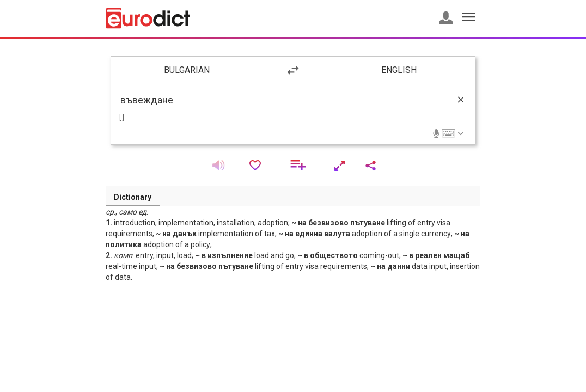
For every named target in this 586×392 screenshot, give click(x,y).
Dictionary (133, 197)
